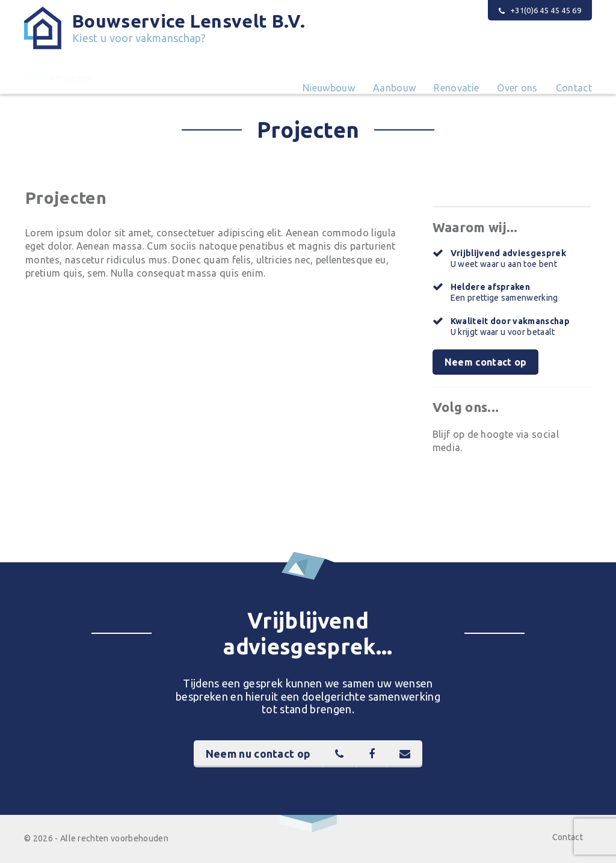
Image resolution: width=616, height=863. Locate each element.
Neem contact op (486, 362)
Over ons (517, 88)
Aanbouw (394, 88)
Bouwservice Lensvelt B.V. (189, 28)
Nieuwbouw (329, 88)
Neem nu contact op (258, 754)
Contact (574, 88)
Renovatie (456, 88)
